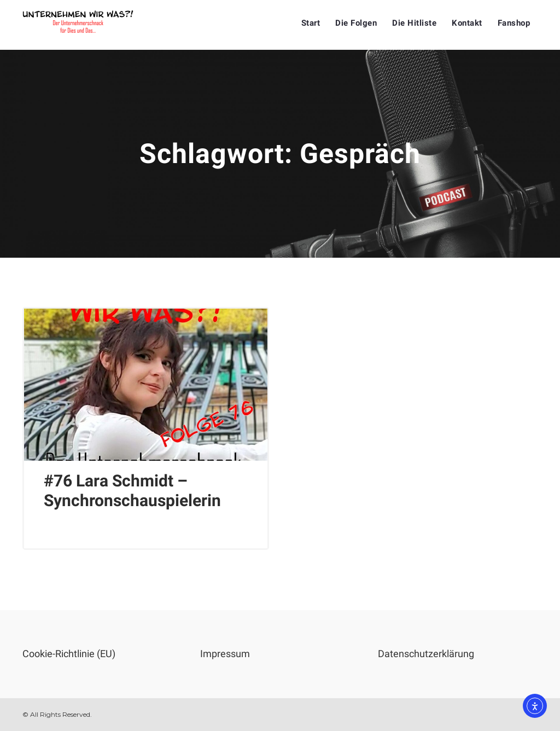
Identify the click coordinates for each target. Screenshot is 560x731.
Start (311, 23)
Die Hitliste (414, 23)
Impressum (225, 654)
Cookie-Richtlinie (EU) (69, 654)
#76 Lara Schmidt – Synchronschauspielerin (132, 491)
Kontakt (467, 23)
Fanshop (514, 23)
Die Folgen (356, 23)
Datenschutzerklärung (426, 654)
